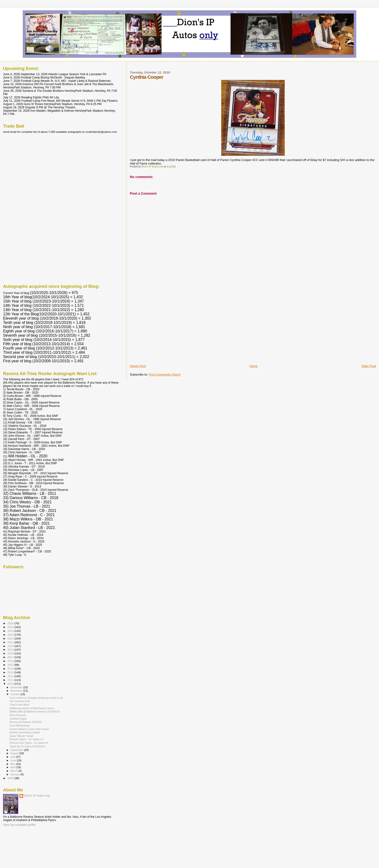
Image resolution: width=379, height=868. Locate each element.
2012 (11, 676)
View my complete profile (19, 825)
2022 (11, 638)
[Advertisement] (165, 331)
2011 (11, 680)
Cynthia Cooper (18, 719)
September (17, 750)
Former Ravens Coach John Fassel (29, 729)
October (16, 694)
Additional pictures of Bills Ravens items (32, 708)
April (13, 767)
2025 (11, 627)
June (14, 760)
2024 (11, 631)
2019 (11, 650)
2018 (11, 653)
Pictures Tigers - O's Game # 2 (27, 739)
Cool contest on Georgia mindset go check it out (36, 698)
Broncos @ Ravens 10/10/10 (25, 722)
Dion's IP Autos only (37, 796)
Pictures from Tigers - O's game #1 (29, 743)
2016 (11, 661)
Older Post (369, 366)
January (16, 774)
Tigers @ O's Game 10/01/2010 (27, 746)
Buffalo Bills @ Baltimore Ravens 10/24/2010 (34, 712)
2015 (11, 665)
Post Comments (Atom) (165, 374)
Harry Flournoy (18, 715)
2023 (11, 635)
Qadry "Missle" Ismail (21, 736)
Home (254, 366)
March (14, 771)
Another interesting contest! (25, 732)
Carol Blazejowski (19, 726)
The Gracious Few (20, 701)
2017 (11, 657)
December (17, 687)
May (13, 764)
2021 (11, 642)
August (15, 753)
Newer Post (138, 366)
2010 (11, 684)
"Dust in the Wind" (20, 705)
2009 (11, 778)
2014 (11, 668)
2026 (11, 623)
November (17, 691)
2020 (11, 646)
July (13, 757)
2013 (11, 672)
